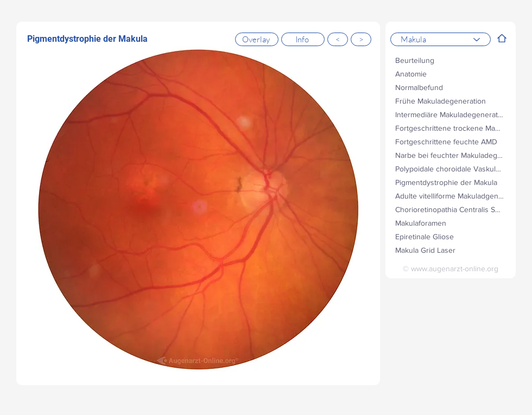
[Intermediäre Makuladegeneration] (451, 114)
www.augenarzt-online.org (455, 269)
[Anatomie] (451, 74)
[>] (361, 39)
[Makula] (441, 39)
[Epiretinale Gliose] (451, 236)
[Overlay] (257, 39)
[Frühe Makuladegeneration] (451, 101)
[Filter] (502, 38)
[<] (338, 39)
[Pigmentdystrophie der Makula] (451, 182)
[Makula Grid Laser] (451, 250)
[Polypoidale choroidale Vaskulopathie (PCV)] (451, 168)
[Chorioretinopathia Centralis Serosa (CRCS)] (451, 209)
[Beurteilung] (451, 60)
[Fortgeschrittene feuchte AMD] (451, 141)
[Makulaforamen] (451, 223)
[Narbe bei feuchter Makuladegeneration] (451, 155)
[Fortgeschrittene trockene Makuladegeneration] (451, 128)
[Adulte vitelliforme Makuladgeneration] (451, 196)
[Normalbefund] (451, 87)
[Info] (303, 39)
